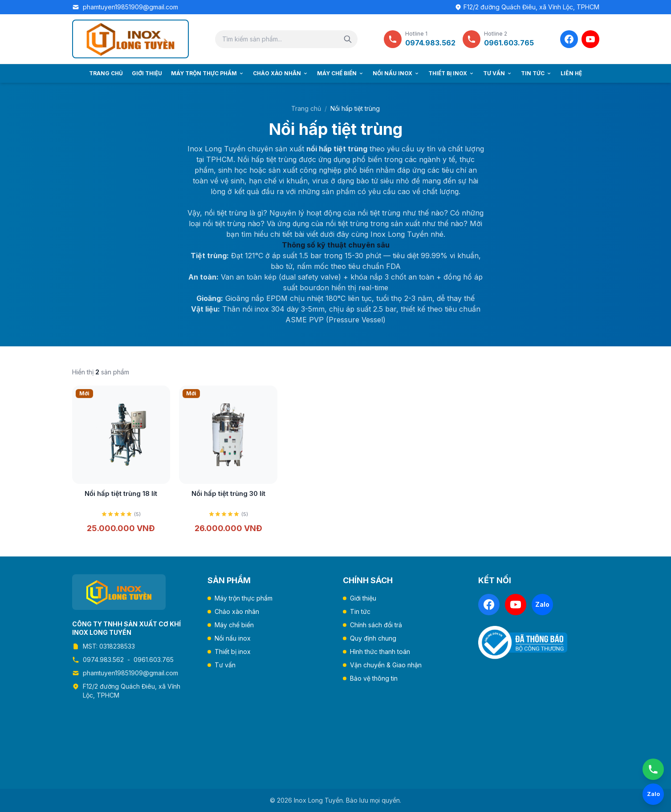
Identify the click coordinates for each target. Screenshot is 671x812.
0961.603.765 (154, 660)
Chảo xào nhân (281, 73)
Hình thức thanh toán (380, 652)
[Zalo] (542, 605)
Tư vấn (498, 73)
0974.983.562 (103, 660)
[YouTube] (590, 39)
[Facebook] (569, 39)
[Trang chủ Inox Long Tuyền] (130, 39)
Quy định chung (373, 638)
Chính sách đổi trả (376, 625)
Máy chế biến (340, 73)
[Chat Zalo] (653, 794)
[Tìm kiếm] (348, 39)
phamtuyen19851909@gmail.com (130, 7)
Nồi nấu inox (396, 73)
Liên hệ (571, 73)
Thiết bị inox (451, 73)
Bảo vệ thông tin (374, 678)
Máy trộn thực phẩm (207, 73)
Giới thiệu (147, 73)
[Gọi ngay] (653, 769)
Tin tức (536, 73)
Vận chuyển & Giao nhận (386, 665)
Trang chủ (106, 73)
